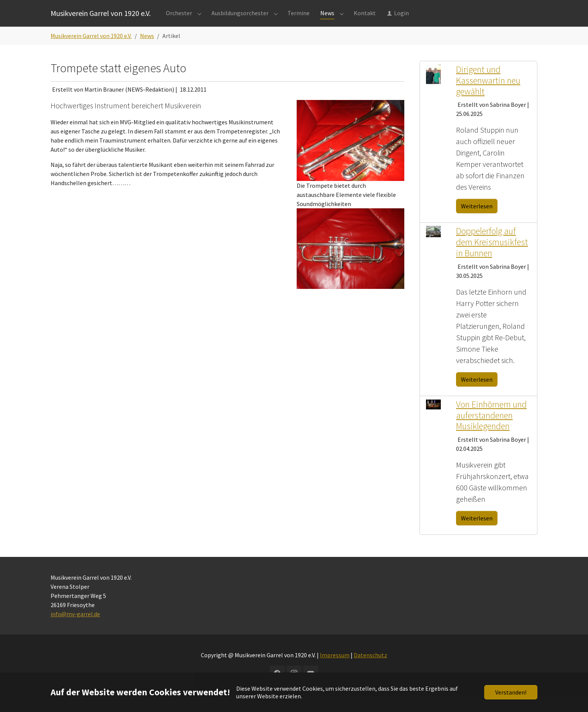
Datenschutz (370, 670)
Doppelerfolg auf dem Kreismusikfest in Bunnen (492, 257)
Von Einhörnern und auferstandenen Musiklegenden (491, 431)
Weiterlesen (477, 221)
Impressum (335, 670)
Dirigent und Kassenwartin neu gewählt (488, 96)
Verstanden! (511, 692)
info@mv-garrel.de (75, 629)
